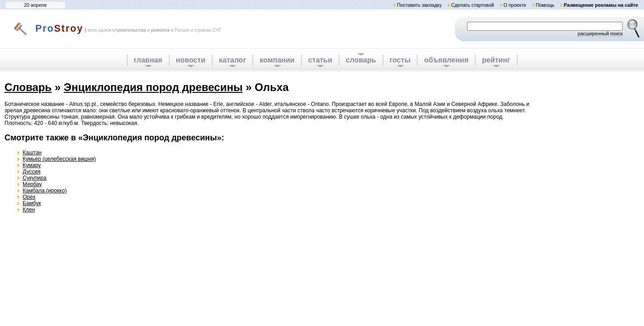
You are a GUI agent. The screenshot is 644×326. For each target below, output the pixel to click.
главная (148, 60)
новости (191, 60)
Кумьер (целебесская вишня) (59, 159)
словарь (361, 60)
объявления (446, 60)
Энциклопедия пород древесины (153, 87)
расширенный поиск (600, 34)
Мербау (32, 184)
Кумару (32, 165)
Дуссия (31, 172)
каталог (233, 60)
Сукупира (35, 178)
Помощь (545, 5)
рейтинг (496, 60)
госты (400, 60)
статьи (320, 60)
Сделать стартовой (473, 5)
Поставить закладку (419, 5)
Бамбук (32, 203)
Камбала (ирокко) (45, 191)
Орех (29, 197)
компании (277, 60)
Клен (29, 210)
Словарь (28, 87)
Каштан (32, 153)
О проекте (515, 5)
